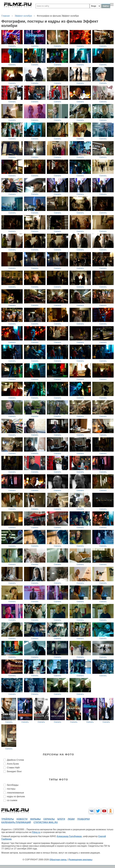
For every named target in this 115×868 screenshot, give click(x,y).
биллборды (13, 785)
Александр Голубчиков (69, 836)
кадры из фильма (16, 796)
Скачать (12, 46)
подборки (84, 819)
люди (71, 819)
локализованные (15, 793)
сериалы (49, 819)
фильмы (35, 819)
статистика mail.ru (46, 822)
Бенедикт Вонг (14, 771)
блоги (61, 819)
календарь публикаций (16, 822)
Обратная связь (58, 860)
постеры (11, 789)
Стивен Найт (13, 768)
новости (22, 819)
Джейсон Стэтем (15, 760)
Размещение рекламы (81, 860)
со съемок (12, 800)
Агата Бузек (13, 764)
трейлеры (8, 819)
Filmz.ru (36, 832)
